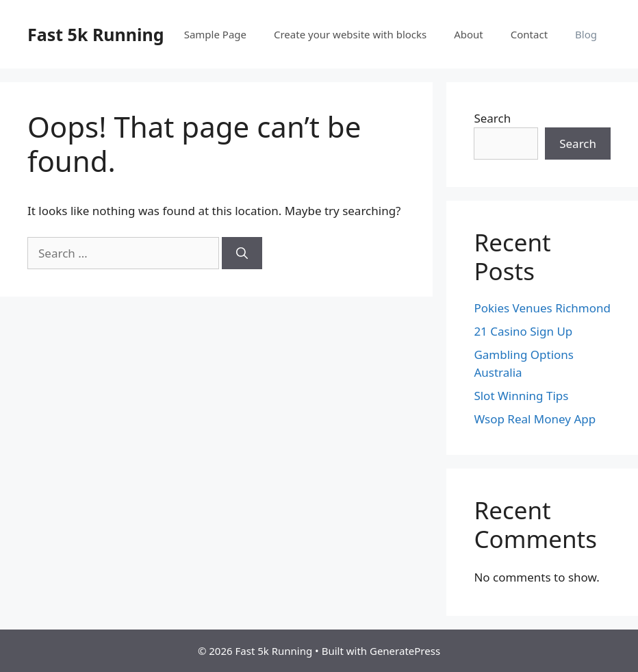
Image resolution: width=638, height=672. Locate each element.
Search (492, 118)
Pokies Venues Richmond (542, 308)
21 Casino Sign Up (523, 331)
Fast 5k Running (96, 34)
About (469, 34)
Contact (529, 34)
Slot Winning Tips (521, 396)
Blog (586, 34)
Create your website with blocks (350, 34)
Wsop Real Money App (535, 419)
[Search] (242, 253)
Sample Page (215, 34)
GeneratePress (405, 651)
